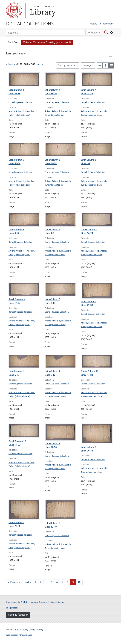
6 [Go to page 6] (57, 582)
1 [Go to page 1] (35, 582)
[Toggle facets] (110, 55)
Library (42, 10)
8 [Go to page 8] (68, 582)
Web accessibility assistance (19, 635)
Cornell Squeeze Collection (20, 102)
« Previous (12, 64)
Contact (61, 602)
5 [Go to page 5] (52, 582)
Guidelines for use (29, 602)
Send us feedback (18, 615)
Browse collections (47, 602)
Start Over (13, 42)
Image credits (12, 608)
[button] (47, 42)
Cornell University (14, 10)
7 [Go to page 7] (62, 582)
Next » (40, 64)
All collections (107, 24)
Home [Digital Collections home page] (9, 602)
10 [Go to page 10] (79, 582)
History (93, 24)
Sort (67, 65)
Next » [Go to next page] (27, 582)
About (16, 602)
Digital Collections (30, 23)
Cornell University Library (24, 629)
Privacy (40, 629)
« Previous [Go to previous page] (14, 582)
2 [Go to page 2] (41, 582)
